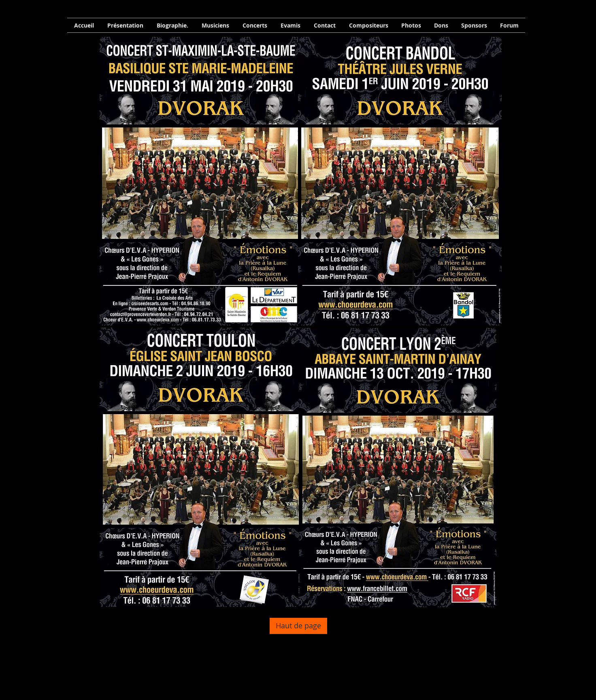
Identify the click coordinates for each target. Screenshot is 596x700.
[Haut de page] (298, 626)
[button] (172, 25)
